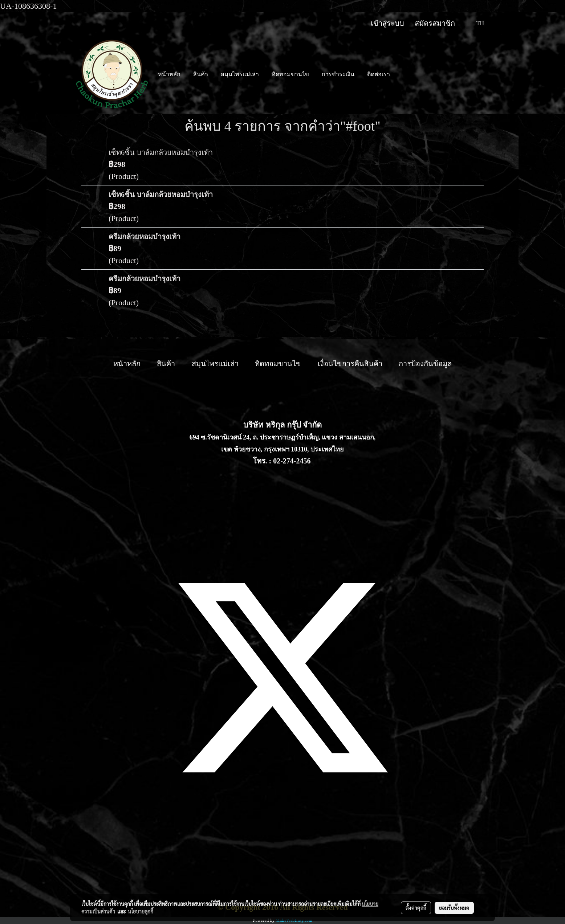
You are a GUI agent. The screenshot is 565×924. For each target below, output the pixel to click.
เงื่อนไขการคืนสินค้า (350, 364)
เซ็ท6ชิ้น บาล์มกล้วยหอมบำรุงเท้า (161, 152)
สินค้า (201, 74)
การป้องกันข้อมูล (425, 364)
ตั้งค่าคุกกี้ (416, 908)
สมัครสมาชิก (435, 23)
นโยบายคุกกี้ (141, 911)
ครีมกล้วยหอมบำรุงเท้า (145, 237)
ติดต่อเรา (379, 74)
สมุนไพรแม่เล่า (240, 74)
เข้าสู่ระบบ (387, 23)
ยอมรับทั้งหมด (454, 908)
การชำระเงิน (338, 74)
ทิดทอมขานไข (290, 74)
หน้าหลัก (169, 74)
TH (476, 23)
